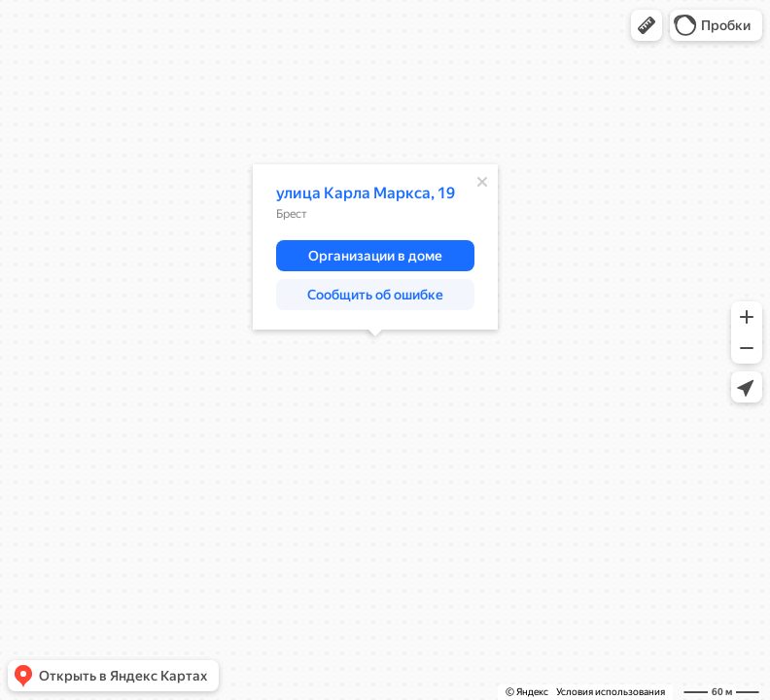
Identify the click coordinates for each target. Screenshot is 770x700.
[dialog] (375, 247)
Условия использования (611, 692)
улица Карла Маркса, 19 (366, 193)
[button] (647, 25)
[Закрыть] (482, 182)
